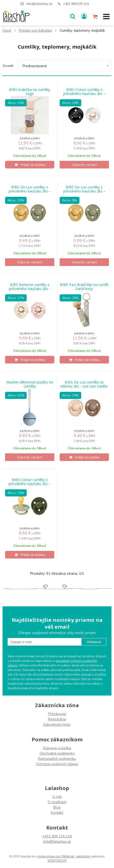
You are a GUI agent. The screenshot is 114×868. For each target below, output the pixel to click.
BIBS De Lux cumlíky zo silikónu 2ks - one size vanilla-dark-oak (84, 386)
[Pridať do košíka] (30, 165)
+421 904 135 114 (76, 4)
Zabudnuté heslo (57, 725)
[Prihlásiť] (84, 16)
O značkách (57, 802)
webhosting (83, 856)
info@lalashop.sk (39, 4)
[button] (73, 16)
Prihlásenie (57, 714)
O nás (57, 797)
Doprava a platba (57, 748)
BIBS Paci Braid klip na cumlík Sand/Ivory (84, 287)
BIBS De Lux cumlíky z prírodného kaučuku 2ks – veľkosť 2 (30, 191)
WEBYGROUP (57, 861)
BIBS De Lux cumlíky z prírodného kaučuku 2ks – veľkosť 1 (84, 191)
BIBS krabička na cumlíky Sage (30, 92)
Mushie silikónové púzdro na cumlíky (30, 384)
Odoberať (94, 642)
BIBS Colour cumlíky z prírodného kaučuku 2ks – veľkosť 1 (84, 94)
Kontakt (57, 813)
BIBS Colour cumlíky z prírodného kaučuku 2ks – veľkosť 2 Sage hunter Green (30, 484)
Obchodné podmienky (57, 753)
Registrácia (57, 719)
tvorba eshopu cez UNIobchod (56, 856)
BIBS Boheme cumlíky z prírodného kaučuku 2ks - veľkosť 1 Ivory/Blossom (30, 289)
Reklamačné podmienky (57, 759)
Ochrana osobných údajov (57, 764)
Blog (57, 807)
